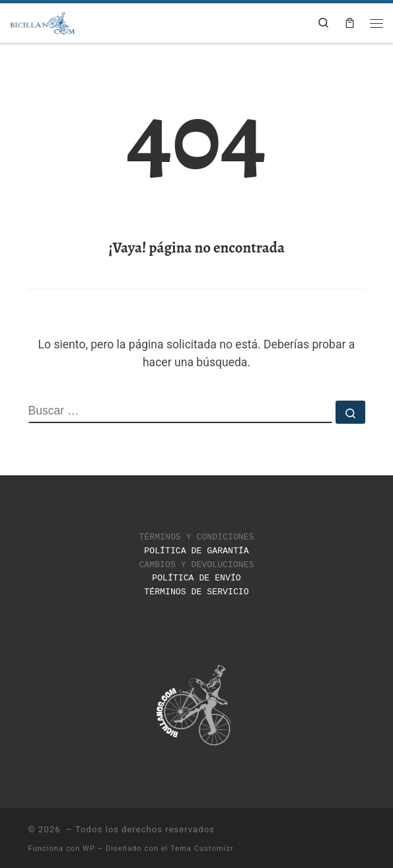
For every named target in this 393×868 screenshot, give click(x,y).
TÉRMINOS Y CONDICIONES (196, 536)
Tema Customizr (202, 845)
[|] (43, 22)
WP (89, 845)
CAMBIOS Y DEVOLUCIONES (196, 563)
